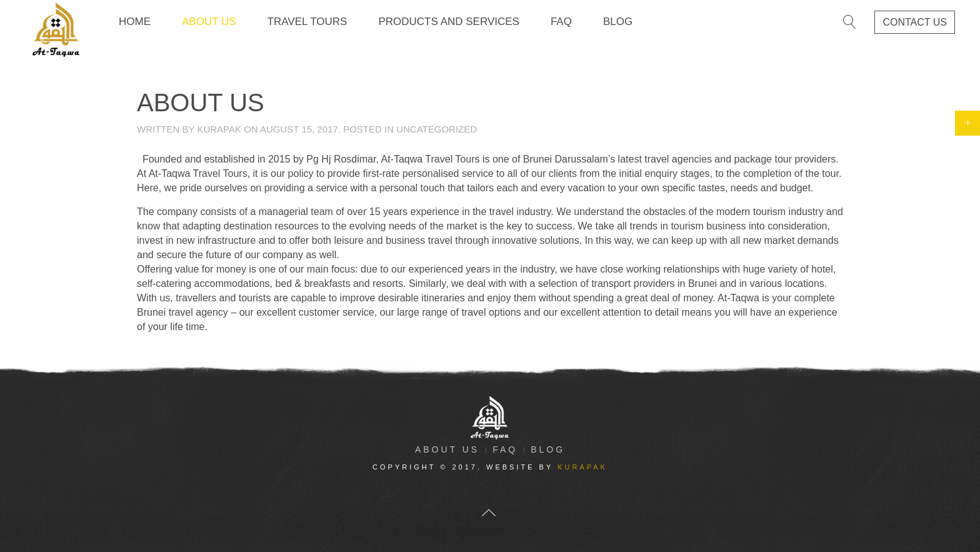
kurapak (219, 129)
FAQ (561, 22)
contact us (915, 22)
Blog (618, 22)
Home (135, 22)
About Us (209, 22)
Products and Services (448, 22)
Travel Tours (307, 22)
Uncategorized (437, 129)
